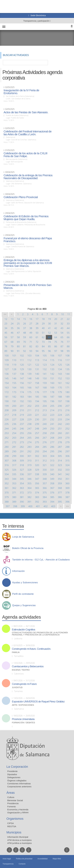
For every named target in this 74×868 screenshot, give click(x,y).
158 (37, 383)
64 (56, 337)
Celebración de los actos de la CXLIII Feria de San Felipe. (25, 155)
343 (7, 479)
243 (67, 424)
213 (45, 410)
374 (37, 492)
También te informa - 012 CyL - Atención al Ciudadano (41, 560)
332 (60, 470)
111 (22, 360)
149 (37, 378)
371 (14, 492)
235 (7, 424)
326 (14, 470)
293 (37, 451)
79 (12, 346)
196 (52, 401)
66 (68, 337)
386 (60, 497)
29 (43, 323)
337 (29, 474)
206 (60, 406)
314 (60, 460)
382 (29, 497)
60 (31, 337)
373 (29, 492)
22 (68, 319)
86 (56, 346)
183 (22, 397)
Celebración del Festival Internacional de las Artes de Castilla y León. (28, 133)
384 (45, 497)
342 (67, 474)
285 (45, 447)
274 (29, 442)
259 (52, 433)
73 (43, 342)
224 (60, 415)
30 (49, 323)
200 (14, 406)
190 (7, 401)
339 (45, 474)
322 (52, 465)
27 (31, 323)
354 (22, 483)
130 (29, 369)
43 (62, 328)
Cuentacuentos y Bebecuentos (28, 666)
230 (37, 419)
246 (22, 428)
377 (60, 492)
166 (29, 387)
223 (52, 415)
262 (7, 438)
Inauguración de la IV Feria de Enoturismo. (21, 92)
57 (12, 337)
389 (14, 502)
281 (14, 447)
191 (14, 401)
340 (52, 474)
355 (29, 483)
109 (7, 360)
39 (37, 328)
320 (37, 465)
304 (52, 456)
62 (43, 337)
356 (37, 483)
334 (7, 474)
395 (60, 502)
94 (37, 351)
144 (67, 374)
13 (12, 319)
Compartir (4, 516)
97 (56, 351)
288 (67, 447)
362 (14, 488)
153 (67, 378)
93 (31, 351)
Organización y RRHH (18, 812)
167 (37, 387)
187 (52, 397)
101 (14, 355)
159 (45, 383)
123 (45, 365)
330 (45, 470)
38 (31, 328)
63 (49, 337)
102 (22, 355)
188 (60, 397)
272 (14, 442)
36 (18, 328)
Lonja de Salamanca (23, 537)
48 (25, 333)
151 (52, 378)
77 (68, 342)
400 (30, 506)
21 (62, 319)
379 (7, 497)
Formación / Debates (23, 723)
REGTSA (12, 826)
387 (67, 497)
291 (22, 451)
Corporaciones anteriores (19, 786)
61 (37, 337)
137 (14, 374)
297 (67, 451)
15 (25, 319)
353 (14, 483)
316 (7, 465)
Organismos (15, 819)
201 (22, 406)
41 (49, 328)
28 (37, 323)
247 (29, 428)
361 (7, 488)
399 (23, 506)
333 (67, 470)
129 (22, 369)
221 (37, 415)
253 (7, 433)
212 (37, 410)
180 (67, 392)
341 (60, 474)
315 (67, 460)
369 (67, 488)
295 (52, 451)
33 (68, 323)
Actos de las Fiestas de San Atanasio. (26, 112)
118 (7, 365)
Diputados (12, 774)
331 (52, 470)
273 (22, 442)
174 (22, 392)
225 (67, 415)
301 (29, 456)
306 (67, 456)
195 (45, 401)
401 (38, 506)
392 (37, 502)
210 (22, 410)
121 (29, 365)
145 (7, 378)
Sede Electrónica (38, 15)
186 (45, 397)
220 (29, 415)
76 (62, 342)
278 (60, 442)
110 (14, 360)
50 (37, 333)
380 (14, 497)
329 (37, 470)
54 (62, 333)
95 (43, 351)
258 (45, 433)
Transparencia (8, 864)
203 (37, 406)
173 (14, 392)
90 (12, 351)
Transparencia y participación (37, 21)
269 (60, 438)
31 (56, 323)
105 (45, 355)
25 (18, 323)
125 (60, 365)
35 (12, 328)
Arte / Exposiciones (23, 705)
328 (29, 470)
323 (60, 465)
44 (68, 328)
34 (6, 328)
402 (46, 506)
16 (31, 319)
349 (52, 479)
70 (25, 342)
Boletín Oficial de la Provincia (28, 548)
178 (52, 392)
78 (6, 346)
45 (6, 333)
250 (52, 428)
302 (37, 456)
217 (7, 415)
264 (22, 438)
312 (45, 460)
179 (60, 392)
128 (14, 369)
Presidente (12, 771)
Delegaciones (14, 777)
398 (15, 506)
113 (37, 360)
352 (7, 483)
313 (52, 460)
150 (45, 378)
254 (14, 433)
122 (37, 365)
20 (56, 319)
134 (60, 369)
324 (67, 465)
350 (60, 479)
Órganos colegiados (17, 780)
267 (45, 438)
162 (67, 383)
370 (7, 492)
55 (68, 333)
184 (29, 397)
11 (69, 314)
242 (60, 424)
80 (18, 346)
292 (29, 451)
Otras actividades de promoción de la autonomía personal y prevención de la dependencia (40, 634)
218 (14, 415)
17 (37, 319)
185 (37, 397)
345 (22, 479)
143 (60, 374)
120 (22, 365)
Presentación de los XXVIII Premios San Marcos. (27, 286)
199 (7, 406)
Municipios (14, 832)
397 (8, 506)
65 (62, 337)
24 (12, 323)
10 (62, 314)
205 (52, 406)
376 (52, 492)
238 (29, 424)
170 (60, 387)
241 (52, 424)
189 (67, 397)
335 (14, 474)
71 (31, 342)
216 (67, 410)
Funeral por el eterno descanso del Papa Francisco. (28, 240)
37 (25, 328)
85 (49, 346)
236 (14, 424)
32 (62, 323)
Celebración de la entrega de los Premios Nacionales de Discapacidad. (28, 177)
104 (37, 355)
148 (29, 378)
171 (67, 387)
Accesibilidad (43, 859)
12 (6, 319)
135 (67, 369)
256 (29, 433)
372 (22, 492)
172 (7, 392)
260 (60, 433)
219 (22, 415)
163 (7, 387)
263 (14, 438)
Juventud (17, 687)
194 (37, 401)
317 (14, 465)
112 (29, 360)
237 (22, 424)
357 (45, 483)
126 (67, 365)
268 (52, 438)
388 (7, 502)
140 (37, 374)
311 (37, 460)
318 (22, 465)
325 (7, 470)
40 (43, 328)
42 (56, 328)
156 (22, 383)
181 (7, 397)
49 (31, 333)
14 (18, 319)
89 (6, 351)
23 (6, 323)
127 (7, 369)
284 (37, 447)
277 (52, 442)
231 (45, 419)
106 (52, 355)
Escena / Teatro (21, 670)
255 (22, 433)
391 (29, 502)
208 (7, 410)
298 (7, 456)
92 (25, 351)
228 (22, 419)
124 (52, 365)
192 (22, 401)
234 (67, 419)
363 (22, 488)
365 (37, 488)
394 (52, 502)
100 (7, 355)
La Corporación (17, 767)
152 (60, 378)
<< (5, 314)
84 (43, 346)
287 (60, 447)
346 (29, 479)
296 (60, 451)
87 (62, 346)
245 (14, 428)
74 (49, 342)
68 (12, 342)
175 (29, 392)
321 (45, 465)
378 (67, 492)
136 (7, 374)
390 (22, 502)
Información (18, 571)
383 (37, 497)
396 (67, 502)
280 (7, 447)
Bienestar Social (15, 800)
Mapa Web (57, 859)
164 (14, 387)
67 (6, 342)
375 (45, 492)
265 (29, 438)
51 (43, 333)
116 (60, 360)
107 (60, 355)
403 (53, 506)
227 (14, 419)
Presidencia (13, 803)
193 (29, 401)
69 (18, 342)
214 (52, 410)
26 (25, 323)
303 (45, 456)
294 (45, 451)
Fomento (12, 806)
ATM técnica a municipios (19, 840)
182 (14, 397)
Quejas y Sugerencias (24, 605)
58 (18, 337)
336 (22, 474)
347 (37, 479)
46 (12, 333)
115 (52, 360)
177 (45, 392)
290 (14, 451)
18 (43, 319)
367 (52, 488)
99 (68, 351)
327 (22, 470)
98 (62, 351)
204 (45, 406)
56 (6, 337)
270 (67, 438)
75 (56, 342)
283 (29, 447)
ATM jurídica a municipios (20, 843)
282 (22, 447)
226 (7, 419)
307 (7, 460)
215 (60, 410)
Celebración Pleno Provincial (21, 197)
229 (29, 419)
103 (29, 355)
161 (60, 383)
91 (18, 351)
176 (37, 392)
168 (45, 387)
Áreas (11, 793)
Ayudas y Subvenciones (25, 583)
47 (18, 333)
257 (37, 433)
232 (52, 419)
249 (45, 428)
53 (56, 333)
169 (52, 387)
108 (67, 355)
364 (29, 488)
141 (45, 374)
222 (45, 415)
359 (60, 483)
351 (67, 479)
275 (37, 442)
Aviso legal (7, 859)
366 (45, 488)
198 (67, 401)
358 (52, 483)
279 (67, 442)
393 (45, 502)
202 (29, 406)
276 (45, 442)
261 (67, 433)
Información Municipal (18, 837)
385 (52, 497)
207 (67, 406)
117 (67, 360)
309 (22, 460)
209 (14, 410)
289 (7, 451)
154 (7, 383)
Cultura (11, 797)
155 (14, 383)
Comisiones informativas (19, 783)
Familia (16, 652)
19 (49, 319)
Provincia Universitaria (23, 719)
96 (49, 351)
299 (14, 456)
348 (45, 479)
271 (7, 442)
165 (22, 387)
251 (60, 428)
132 (45, 369)
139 (29, 374)
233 (60, 419)
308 (14, 460)
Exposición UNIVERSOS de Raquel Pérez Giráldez (38, 702)
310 (29, 460)
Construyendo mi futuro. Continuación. (31, 649)
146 (14, 378)
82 (31, 346)
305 (60, 456)
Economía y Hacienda (18, 809)
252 (67, 428)
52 (49, 333)
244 (7, 428)
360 (67, 483)
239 (37, 424)
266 (37, 438)
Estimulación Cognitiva (23, 630)
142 (52, 374)
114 (45, 360)
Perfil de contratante (23, 594)
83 (37, 346)
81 (25, 346)
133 (52, 369)
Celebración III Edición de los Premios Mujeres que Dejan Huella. (26, 218)
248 (37, 428)
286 (52, 447)
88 (68, 346)
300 (22, 456)
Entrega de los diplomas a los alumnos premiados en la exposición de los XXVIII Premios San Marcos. (28, 263)
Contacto (22, 864)
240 (45, 424)
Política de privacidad (24, 859)
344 (14, 479)
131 (37, 369)
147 (22, 378)
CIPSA (11, 823)
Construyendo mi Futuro (24, 684)
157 (29, 383)
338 (37, 474)
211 (29, 410)
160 (52, 383)
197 (60, 401)
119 (14, 365)
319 (29, 465)
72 (37, 342)
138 (22, 374)
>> (67, 506)
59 (25, 337)
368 (60, 488)
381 (22, 497)
